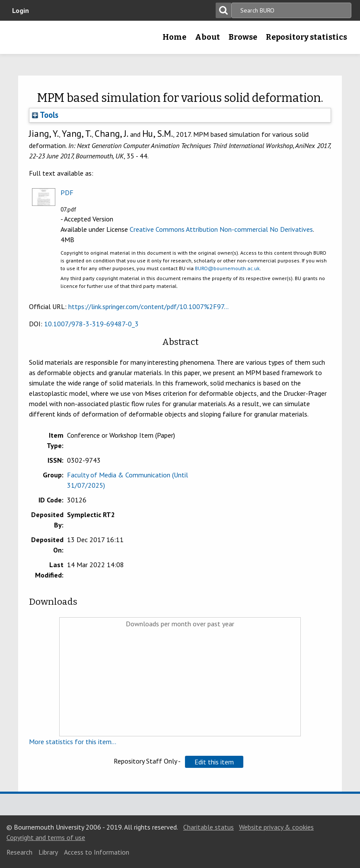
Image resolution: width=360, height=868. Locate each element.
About (207, 37)
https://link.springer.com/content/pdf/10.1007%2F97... (148, 306)
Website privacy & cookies (276, 827)
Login (21, 10)
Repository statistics (306, 37)
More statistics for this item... (73, 742)
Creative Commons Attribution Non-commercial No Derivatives (221, 229)
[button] (214, 762)
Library (48, 852)
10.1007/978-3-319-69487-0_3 (91, 324)
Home (174, 37)
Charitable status (209, 827)
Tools (45, 115)
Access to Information (97, 852)
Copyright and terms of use (46, 837)
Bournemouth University (20, 40)
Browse (243, 37)
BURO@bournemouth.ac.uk (227, 268)
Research (19, 852)
